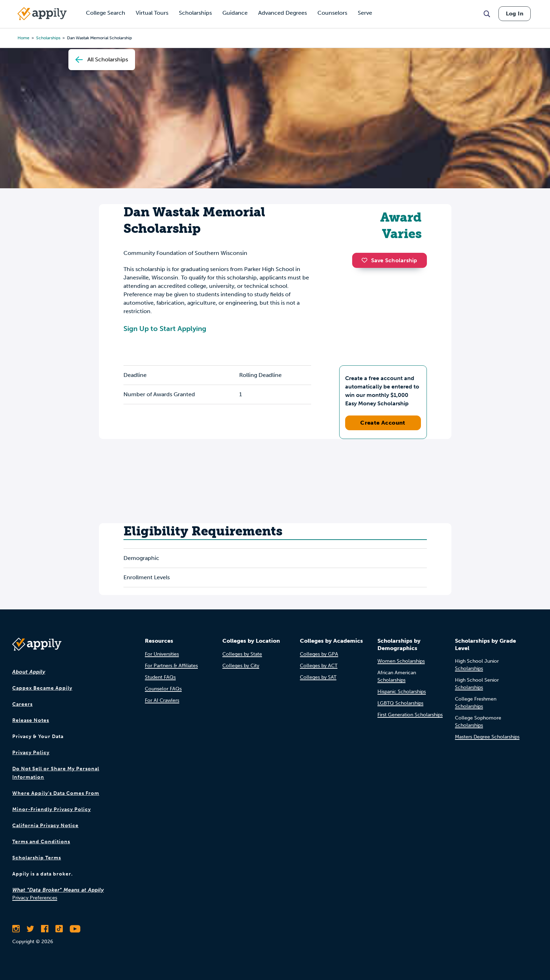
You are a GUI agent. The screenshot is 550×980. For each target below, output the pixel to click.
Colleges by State (242, 654)
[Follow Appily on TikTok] (59, 929)
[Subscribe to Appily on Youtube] (75, 929)
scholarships (48, 38)
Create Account (383, 423)
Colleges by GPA (319, 654)
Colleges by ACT (319, 666)
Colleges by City (241, 666)
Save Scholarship (389, 260)
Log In (515, 13)
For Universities (162, 654)
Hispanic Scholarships (402, 692)
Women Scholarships (401, 661)
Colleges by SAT (318, 677)
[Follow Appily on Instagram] (16, 929)
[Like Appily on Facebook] (45, 929)
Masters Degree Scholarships (487, 737)
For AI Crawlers (162, 700)
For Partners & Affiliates (171, 666)
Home (24, 38)
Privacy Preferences (35, 898)
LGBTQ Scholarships (400, 703)
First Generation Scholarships (410, 715)
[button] (366, 260)
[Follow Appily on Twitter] (30, 929)
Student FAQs (160, 677)
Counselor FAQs (163, 689)
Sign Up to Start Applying (165, 329)
